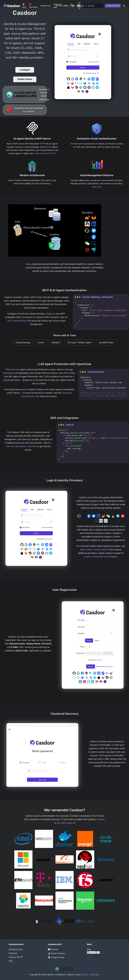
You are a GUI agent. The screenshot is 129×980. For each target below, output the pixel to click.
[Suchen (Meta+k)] (93, 6)
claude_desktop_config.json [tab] (98, 297)
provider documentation (96, 550)
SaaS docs (97, 187)
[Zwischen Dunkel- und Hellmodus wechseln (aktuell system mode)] (124, 6)
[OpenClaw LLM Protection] (25, 110)
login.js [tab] (70, 425)
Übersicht (13, 953)
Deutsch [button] (60, 6)
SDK (11, 961)
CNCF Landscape (91, 975)
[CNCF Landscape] (25, 94)
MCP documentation (17, 321)
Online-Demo (25, 79)
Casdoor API (16, 957)
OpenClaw (15, 370)
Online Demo (113, 6)
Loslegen (25, 70)
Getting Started (16, 949)
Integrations (46, 6)
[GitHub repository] (72, 6)
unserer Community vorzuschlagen (101, 557)
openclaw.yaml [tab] (96, 372)
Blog (89, 949)
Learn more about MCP (45, 153)
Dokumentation (13, 6)
